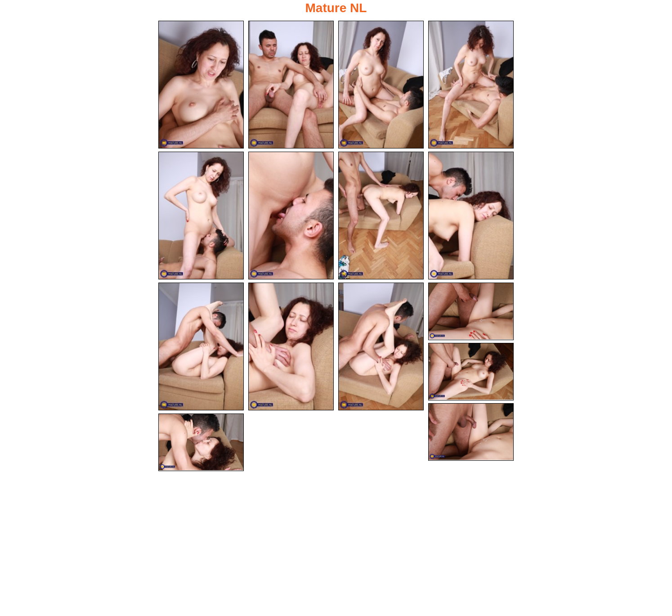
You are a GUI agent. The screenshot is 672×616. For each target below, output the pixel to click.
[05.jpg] (201, 216)
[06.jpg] (291, 216)
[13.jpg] (471, 372)
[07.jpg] (381, 216)
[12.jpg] (471, 311)
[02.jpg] (291, 85)
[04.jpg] (471, 85)
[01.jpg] (201, 85)
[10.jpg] (291, 346)
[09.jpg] (201, 346)
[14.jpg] (471, 432)
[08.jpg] (471, 216)
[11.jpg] (381, 346)
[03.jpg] (381, 85)
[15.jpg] (201, 442)
